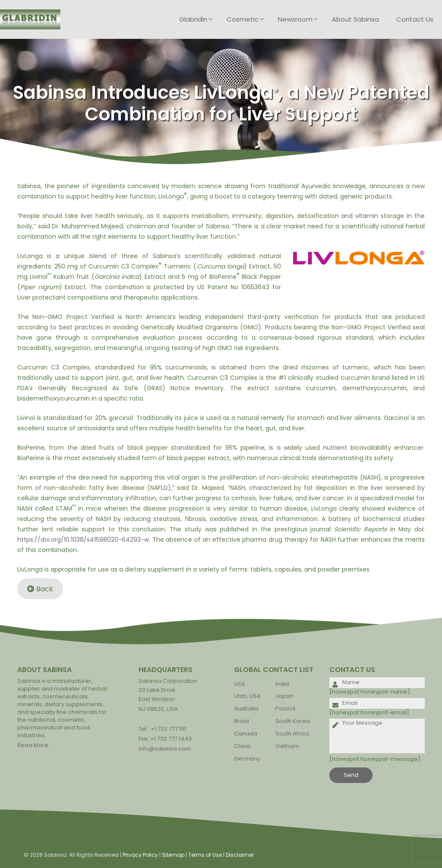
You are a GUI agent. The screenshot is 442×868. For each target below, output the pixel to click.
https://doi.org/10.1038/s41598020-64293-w (83, 540)
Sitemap (173, 855)
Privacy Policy (140, 855)
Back (40, 589)
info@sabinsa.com (165, 749)
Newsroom (301, 19)
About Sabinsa (355, 19)
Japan (284, 696)
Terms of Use (205, 855)
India (282, 684)
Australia (246, 709)
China (242, 746)
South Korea (293, 721)
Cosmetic (248, 19)
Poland (285, 709)
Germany (247, 759)
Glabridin (199, 19)
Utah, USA (247, 696)
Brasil (242, 721)
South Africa (292, 734)
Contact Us (415, 19)
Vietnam (287, 746)
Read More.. (34, 745)
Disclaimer (240, 855)
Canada (246, 734)
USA (240, 684)
